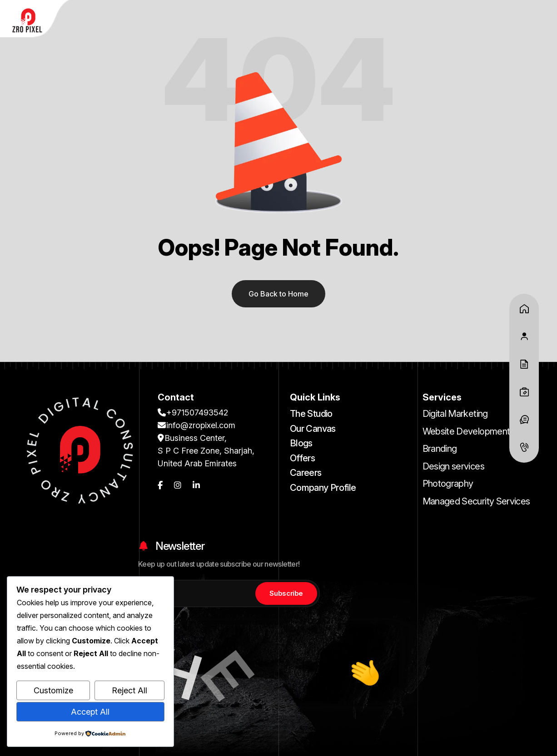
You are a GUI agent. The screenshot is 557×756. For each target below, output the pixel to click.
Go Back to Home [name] (278, 294)
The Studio (311, 414)
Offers (302, 458)
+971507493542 (193, 413)
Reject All (129, 690)
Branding (440, 449)
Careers (306, 473)
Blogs (301, 443)
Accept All (90, 712)
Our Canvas (313, 429)
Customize (53, 690)
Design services (453, 466)
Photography (448, 484)
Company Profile (323, 488)
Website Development (466, 431)
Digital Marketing (455, 414)
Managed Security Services (476, 501)
